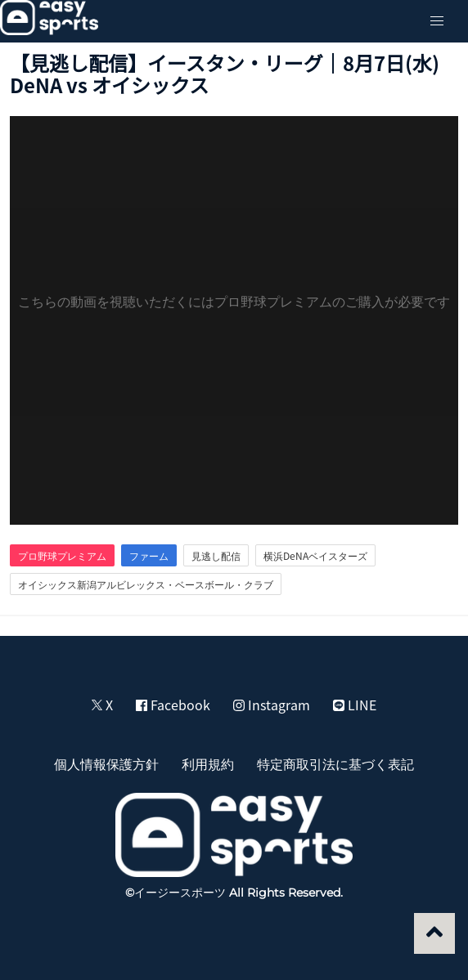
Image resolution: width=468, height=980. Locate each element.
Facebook (173, 705)
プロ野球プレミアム (62, 556)
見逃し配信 (216, 556)
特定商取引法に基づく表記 (335, 763)
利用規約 (208, 763)
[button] (437, 21)
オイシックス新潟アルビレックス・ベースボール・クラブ (146, 584)
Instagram (272, 705)
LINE (355, 705)
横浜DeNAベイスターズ (315, 556)
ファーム (149, 556)
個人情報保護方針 (106, 763)
